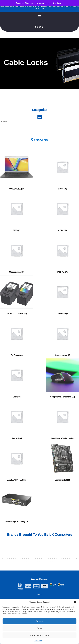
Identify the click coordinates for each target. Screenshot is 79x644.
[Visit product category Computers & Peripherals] (62, 379)
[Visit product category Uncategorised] (62, 338)
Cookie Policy (38, 641)
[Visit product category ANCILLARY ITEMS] (17, 462)
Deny (39, 628)
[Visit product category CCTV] (62, 213)
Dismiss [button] (60, 3)
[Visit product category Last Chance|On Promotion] (62, 421)
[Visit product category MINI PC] (62, 254)
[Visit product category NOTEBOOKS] (17, 171)
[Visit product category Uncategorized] (17, 254)
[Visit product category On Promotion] (17, 338)
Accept (39, 621)
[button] (75, 602)
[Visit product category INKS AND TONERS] (17, 296)
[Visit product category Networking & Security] (17, 504)
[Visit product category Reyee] (62, 171)
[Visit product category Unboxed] (17, 379)
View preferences (39, 635)
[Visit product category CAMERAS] (62, 296)
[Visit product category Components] (62, 462)
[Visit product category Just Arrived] (17, 421)
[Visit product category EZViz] (17, 213)
